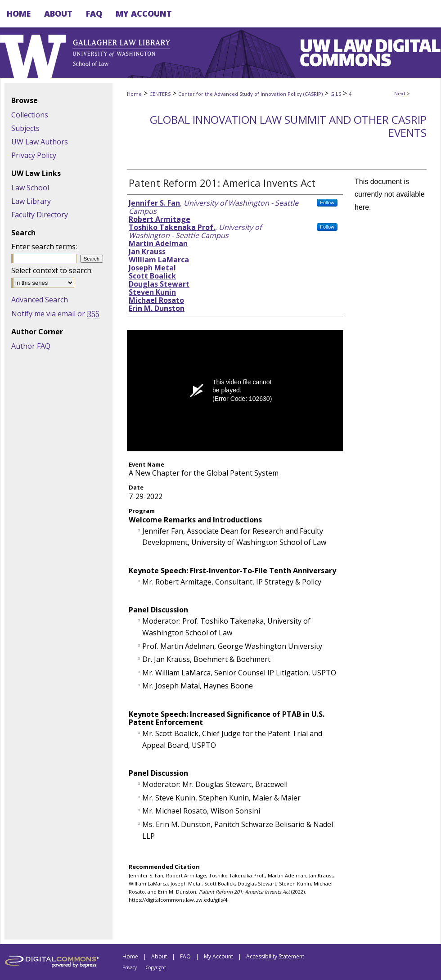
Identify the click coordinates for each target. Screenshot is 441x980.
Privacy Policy (34, 155)
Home (134, 94)
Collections (30, 115)
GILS (336, 94)
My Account (218, 956)
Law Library (31, 201)
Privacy (130, 967)
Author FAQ (31, 346)
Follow (327, 202)
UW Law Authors (40, 142)
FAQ (185, 956)
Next (400, 93)
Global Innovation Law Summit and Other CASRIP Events (288, 126)
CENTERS (160, 94)
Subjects (25, 128)
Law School (30, 188)
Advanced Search (40, 300)
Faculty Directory (40, 215)
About (159, 956)
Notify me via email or (55, 314)
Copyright (156, 967)
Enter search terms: (44, 247)
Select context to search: (52, 270)
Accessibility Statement (275, 956)
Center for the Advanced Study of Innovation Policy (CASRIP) (250, 94)
